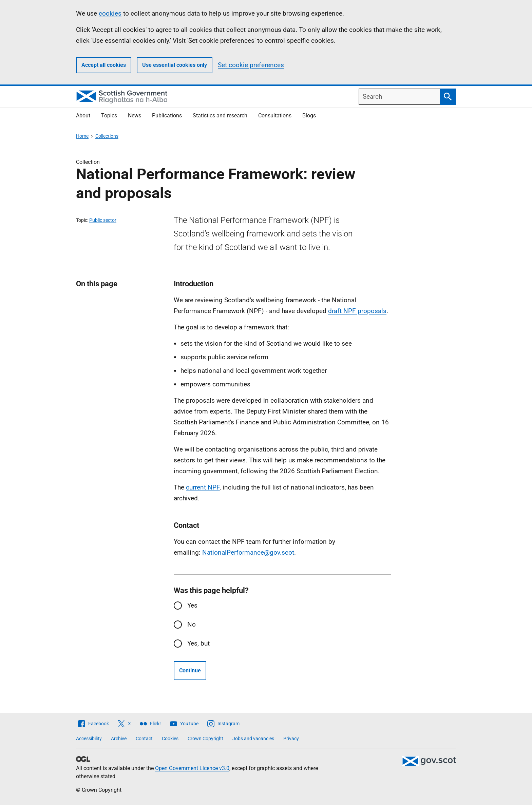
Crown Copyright (205, 739)
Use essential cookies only (175, 65)
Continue (190, 670)
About (83, 116)
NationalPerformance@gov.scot (248, 552)
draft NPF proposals (357, 311)
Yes (192, 605)
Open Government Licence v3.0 (192, 768)
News (135, 116)
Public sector (103, 220)
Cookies (170, 739)
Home (82, 136)
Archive (119, 739)
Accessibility (89, 739)
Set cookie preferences (251, 65)
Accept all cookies (104, 65)
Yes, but (198, 643)
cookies (110, 13)
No (192, 624)
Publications (167, 116)
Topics (109, 116)
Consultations (275, 116)
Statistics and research (220, 116)
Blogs (309, 116)
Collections (107, 136)
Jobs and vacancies (253, 739)
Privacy (291, 739)
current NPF (203, 487)
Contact (144, 739)
